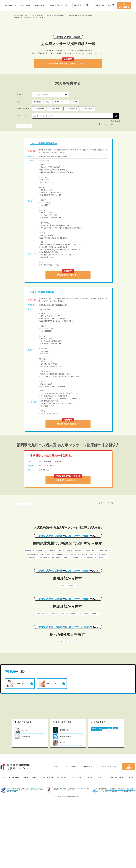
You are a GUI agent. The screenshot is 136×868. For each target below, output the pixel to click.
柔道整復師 (38, 102)
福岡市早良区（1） (45, 558)
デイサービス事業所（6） (43, 614)
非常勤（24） (72, 586)
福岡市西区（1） (103, 558)
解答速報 (63, 743)
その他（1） (64, 614)
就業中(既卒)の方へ (63, 777)
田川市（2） (61, 551)
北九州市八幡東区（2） (105, 551)
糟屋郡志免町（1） (33, 558)
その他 (75, 102)
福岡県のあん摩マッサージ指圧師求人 (81, 15)
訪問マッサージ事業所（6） (92, 614)
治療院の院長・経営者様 (117, 777)
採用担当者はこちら (104, 5)
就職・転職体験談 (66, 736)
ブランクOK (26, 730)
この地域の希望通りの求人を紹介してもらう (68, 64)
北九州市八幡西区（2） (47, 554)
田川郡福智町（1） (103, 554)
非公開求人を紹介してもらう (68, 480)
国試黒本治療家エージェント (23, 15)
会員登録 (129, 767)
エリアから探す (26, 5)
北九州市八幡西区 (55, 108)
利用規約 (26, 777)
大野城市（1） (52, 551)
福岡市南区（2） (78, 558)
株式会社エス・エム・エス (36, 788)
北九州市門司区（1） (74, 554)
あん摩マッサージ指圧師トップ (56, 15)
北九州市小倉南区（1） (90, 558)
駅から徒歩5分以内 (96, 730)
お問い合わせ (36, 777)
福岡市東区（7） (79, 551)
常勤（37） (63, 586)
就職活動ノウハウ (66, 730)
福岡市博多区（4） (41, 551)
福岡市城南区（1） (57, 558)
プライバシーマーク (13, 790)
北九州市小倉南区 (88, 108)
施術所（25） (55, 614)
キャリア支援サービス (58, 5)
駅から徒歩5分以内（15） (68, 642)
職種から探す (41, 5)
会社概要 (3, 777)
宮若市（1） (93, 554)
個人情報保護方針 (14, 777)
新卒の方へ (92, 777)
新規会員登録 (124, 6)
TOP (56, 766)
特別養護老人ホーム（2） (76, 614)
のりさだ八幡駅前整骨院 (42, 292)
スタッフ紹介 (102, 777)
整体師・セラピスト (62, 102)
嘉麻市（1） (70, 551)
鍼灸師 (48, 102)
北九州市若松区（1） (61, 554)
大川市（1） (85, 554)
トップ (14, 5)
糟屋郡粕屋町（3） (30, 551)
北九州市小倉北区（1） (33, 554)
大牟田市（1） (68, 558)
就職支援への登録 (48, 777)
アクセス (130, 777)
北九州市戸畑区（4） (91, 551)
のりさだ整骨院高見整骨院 (43, 143)
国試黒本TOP (81, 5)
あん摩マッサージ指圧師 (105, 728)
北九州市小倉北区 (71, 108)
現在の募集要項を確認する (68, 275)
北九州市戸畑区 (39, 108)
